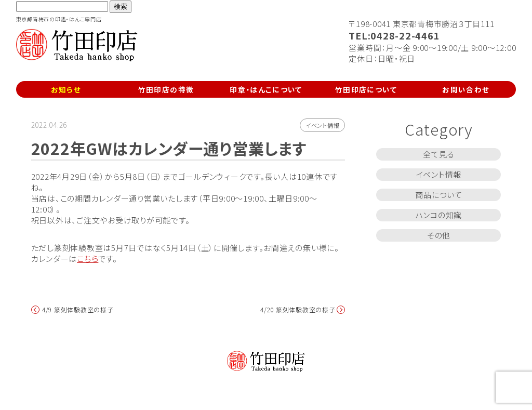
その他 (439, 235)
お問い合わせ (466, 89)
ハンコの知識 (439, 215)
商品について (439, 195)
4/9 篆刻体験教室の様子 (78, 310)
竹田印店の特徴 (166, 89)
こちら (88, 259)
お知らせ (66, 89)
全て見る (438, 154)
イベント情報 (323, 125)
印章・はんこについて (266, 89)
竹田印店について (366, 89)
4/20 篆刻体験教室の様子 (298, 310)
